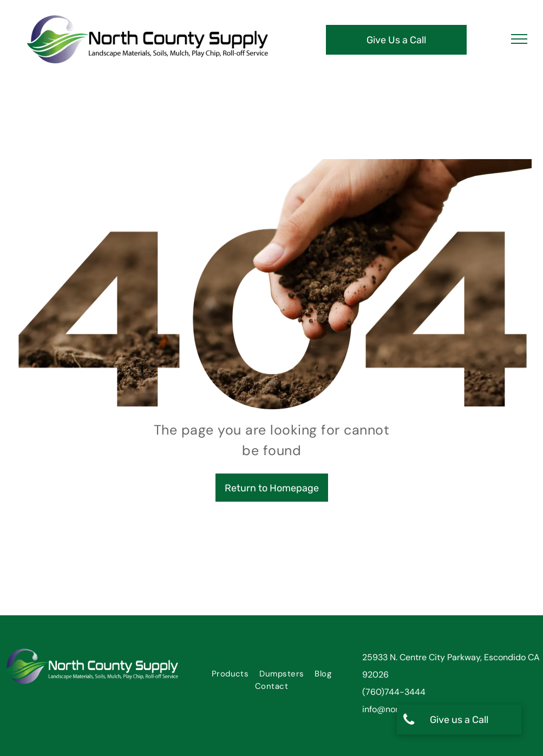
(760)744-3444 (394, 692)
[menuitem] (230, 674)
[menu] (519, 39)
